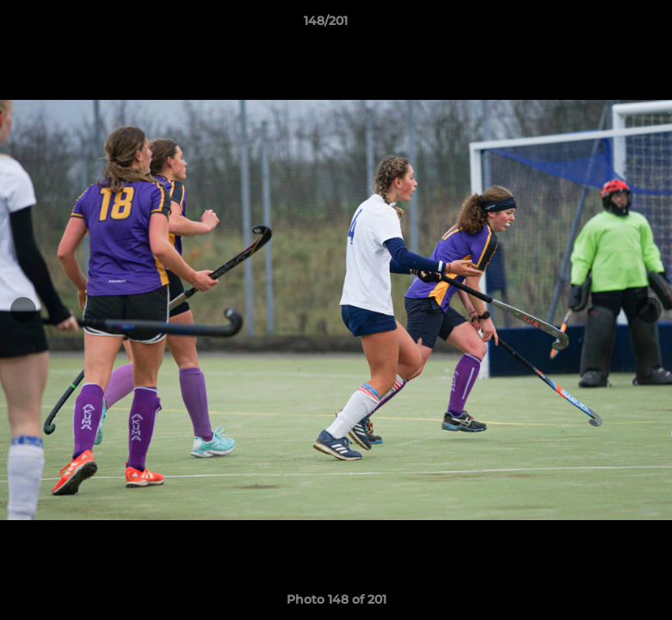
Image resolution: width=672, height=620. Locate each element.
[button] (600, 25)
